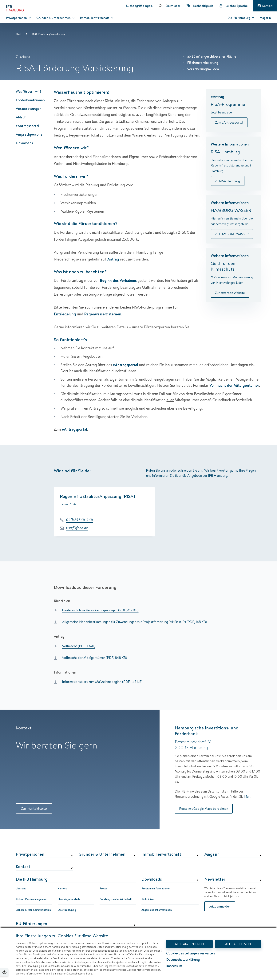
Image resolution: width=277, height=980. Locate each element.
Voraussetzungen (29, 109)
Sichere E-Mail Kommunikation (33, 910)
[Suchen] (160, 6)
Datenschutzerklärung (183, 959)
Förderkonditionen (30, 100)
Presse (104, 889)
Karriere (62, 889)
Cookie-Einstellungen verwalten (190, 954)
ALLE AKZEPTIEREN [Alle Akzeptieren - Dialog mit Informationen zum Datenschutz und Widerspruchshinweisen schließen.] (189, 944)
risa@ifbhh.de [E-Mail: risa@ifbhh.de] (77, 528)
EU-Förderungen (31, 924)
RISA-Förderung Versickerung (49, 34)
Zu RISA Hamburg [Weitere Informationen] (228, 181)
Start (19, 34)
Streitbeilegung (67, 910)
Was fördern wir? (29, 91)
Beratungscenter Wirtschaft (116, 899)
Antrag (113, 259)
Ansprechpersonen (30, 134)
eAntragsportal (27, 126)
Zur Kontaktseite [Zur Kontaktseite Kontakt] (35, 808)
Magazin (212, 855)
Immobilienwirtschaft (161, 855)
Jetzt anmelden (220, 907)
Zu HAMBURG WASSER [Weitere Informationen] (233, 234)
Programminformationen (156, 889)
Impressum (174, 966)
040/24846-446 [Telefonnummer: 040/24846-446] (79, 520)
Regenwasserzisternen (103, 314)
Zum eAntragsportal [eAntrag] (230, 123)
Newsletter (215, 880)
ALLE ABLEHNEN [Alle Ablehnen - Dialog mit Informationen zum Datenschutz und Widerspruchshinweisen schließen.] (238, 944)
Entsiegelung (65, 314)
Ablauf (21, 117)
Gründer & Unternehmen (102, 855)
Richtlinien (148, 899)
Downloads (24, 143)
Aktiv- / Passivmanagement (32, 899)
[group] (158, 513)
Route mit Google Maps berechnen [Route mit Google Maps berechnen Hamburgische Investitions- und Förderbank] (204, 809)
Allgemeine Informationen (157, 910)
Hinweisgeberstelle (69, 899)
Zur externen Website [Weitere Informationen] (231, 293)
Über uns (21, 889)
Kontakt (23, 867)
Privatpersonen (30, 855)
